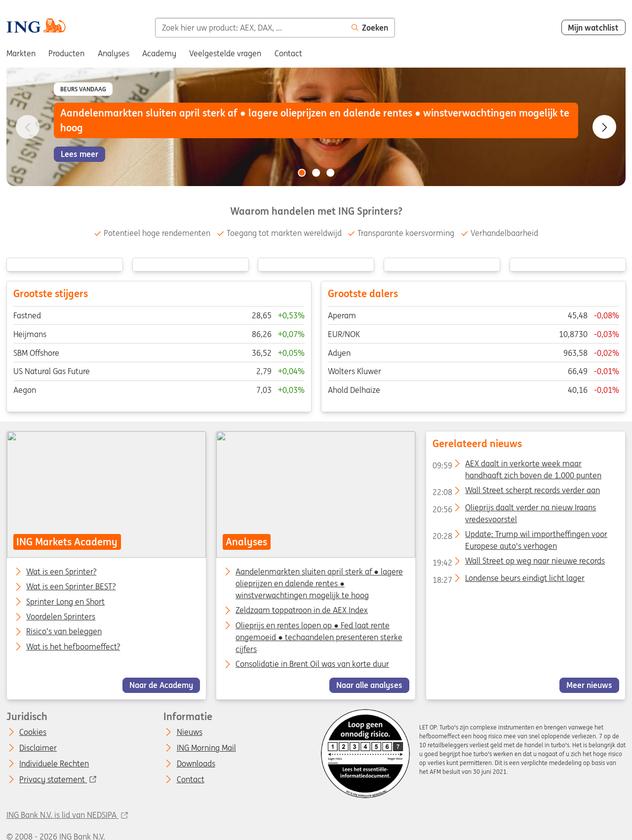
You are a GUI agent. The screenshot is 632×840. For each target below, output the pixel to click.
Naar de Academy (161, 686)
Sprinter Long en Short (65, 602)
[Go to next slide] (604, 127)
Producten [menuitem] (66, 53)
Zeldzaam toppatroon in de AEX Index (302, 611)
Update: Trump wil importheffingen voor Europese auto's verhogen (520, 536)
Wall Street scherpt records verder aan (516, 492)
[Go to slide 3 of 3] (330, 173)
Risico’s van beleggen (64, 632)
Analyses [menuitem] (114, 53)
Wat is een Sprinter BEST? (71, 587)
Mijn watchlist (593, 28)
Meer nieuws (589, 686)
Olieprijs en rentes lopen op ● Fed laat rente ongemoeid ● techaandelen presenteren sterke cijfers (319, 637)
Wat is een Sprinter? (61, 572)
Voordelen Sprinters (61, 617)
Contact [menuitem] (288, 53)
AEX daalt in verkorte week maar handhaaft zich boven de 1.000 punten (517, 465)
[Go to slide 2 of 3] (316, 173)
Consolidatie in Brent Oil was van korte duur (313, 664)
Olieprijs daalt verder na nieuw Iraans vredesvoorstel (514, 509)
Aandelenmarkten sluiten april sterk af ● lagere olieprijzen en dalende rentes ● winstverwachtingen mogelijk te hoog (320, 583)
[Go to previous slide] (28, 127)
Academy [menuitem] (159, 53)
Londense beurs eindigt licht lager (509, 580)
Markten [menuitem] (21, 53)
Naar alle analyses (369, 686)
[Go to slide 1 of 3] (302, 173)
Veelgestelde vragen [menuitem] (225, 53)
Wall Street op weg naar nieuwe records (519, 563)
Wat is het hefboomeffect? (73, 647)
